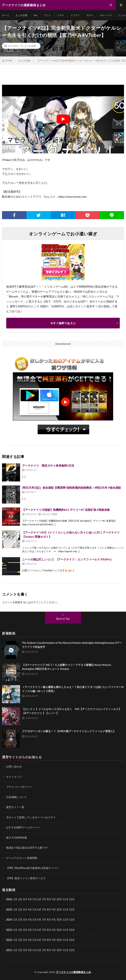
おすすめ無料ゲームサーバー (23, 827)
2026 (9, 899)
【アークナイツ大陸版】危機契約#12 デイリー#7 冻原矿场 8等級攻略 (66, 510)
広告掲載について (16, 797)
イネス (61, 15)
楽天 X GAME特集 (17, 838)
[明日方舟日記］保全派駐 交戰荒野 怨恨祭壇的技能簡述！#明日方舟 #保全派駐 (72, 488)
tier (36, 15)
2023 (9, 930)
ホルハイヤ (106, 15)
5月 (35, 899)
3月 (25, 899)
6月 (39, 899)
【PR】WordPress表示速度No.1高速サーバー (32, 868)
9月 (54, 909)
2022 (9, 940)
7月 (44, 909)
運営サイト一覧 (15, 807)
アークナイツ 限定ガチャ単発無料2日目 (48, 465)
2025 (9, 909)
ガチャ (90, 15)
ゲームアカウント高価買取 (22, 858)
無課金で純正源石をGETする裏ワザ (27, 848)
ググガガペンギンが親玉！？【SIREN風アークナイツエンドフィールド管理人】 (69, 731)
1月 (16, 899)
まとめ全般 (21, 15)
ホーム (6, 15)
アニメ (47, 15)
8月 (49, 909)
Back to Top (63, 619)
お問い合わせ (14, 766)
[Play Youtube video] (63, 119)
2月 (20, 899)
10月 (59, 909)
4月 (30, 899)
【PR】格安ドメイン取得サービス (26, 878)
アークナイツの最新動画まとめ (74, 972)
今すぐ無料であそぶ (63, 323)
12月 (72, 909)
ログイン (36, 602)
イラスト (75, 15)
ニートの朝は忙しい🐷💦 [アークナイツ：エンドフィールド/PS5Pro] (67, 559)
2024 (9, 920)
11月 (66, 909)
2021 (9, 950)
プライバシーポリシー (19, 787)
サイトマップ (14, 777)
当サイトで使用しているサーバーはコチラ (31, 817)
